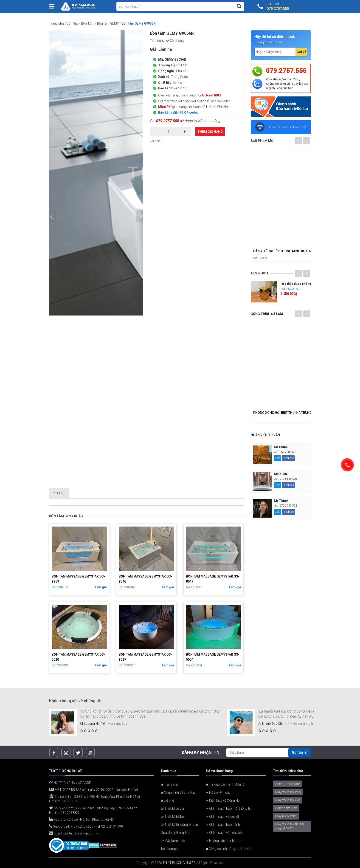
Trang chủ (56, 23)
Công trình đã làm (267, 314)
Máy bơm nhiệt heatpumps (173, 845)
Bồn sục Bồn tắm (288, 784)
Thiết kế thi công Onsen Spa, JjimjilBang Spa (180, 829)
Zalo (277, 458)
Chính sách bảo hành (223, 825)
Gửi (301, 52)
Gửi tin (300, 752)
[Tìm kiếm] (239, 6)
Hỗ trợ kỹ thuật (218, 792)
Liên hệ (167, 800)
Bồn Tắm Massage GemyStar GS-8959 (78, 579)
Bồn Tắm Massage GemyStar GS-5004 (213, 657)
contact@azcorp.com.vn (82, 833)
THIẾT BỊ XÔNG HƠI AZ (179, 863)
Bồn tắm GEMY (108, 23)
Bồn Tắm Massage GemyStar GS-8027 (145, 657)
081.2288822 (288, 452)
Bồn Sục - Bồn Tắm (80, 23)
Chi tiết (59, 493)
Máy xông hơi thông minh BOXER (290, 826)
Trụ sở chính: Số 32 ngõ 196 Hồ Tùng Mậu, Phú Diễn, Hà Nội (94, 797)
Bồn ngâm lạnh (286, 808)
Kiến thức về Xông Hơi (223, 800)
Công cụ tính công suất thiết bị (229, 849)
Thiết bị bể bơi (173, 809)
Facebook (288, 458)
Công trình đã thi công (178, 792)
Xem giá (101, 587)
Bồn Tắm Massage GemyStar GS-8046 (145, 579)
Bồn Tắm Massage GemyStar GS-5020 (78, 657)
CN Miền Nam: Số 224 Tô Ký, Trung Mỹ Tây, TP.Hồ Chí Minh (93, 808)
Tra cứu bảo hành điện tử (225, 784)
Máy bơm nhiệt (286, 816)
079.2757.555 (168, 121)
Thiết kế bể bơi (173, 817)
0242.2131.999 (112, 826)
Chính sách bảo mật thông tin (229, 809)
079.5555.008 (288, 479)
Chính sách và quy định (224, 817)
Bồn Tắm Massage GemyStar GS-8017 (213, 579)
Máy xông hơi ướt (288, 800)
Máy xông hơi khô (288, 792)
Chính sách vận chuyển (224, 833)
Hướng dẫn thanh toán (224, 841)
